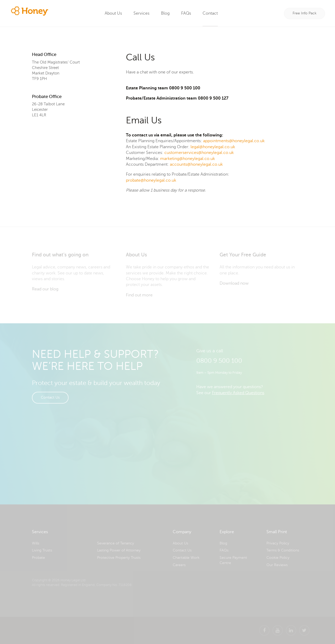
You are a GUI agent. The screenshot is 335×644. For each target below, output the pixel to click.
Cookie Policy (278, 558)
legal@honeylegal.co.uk (213, 147)
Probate (38, 558)
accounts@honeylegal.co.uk (196, 164)
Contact (210, 13)
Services (142, 13)
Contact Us (50, 397)
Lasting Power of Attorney (119, 550)
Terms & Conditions (283, 550)
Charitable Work (186, 558)
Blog (166, 13)
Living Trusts (42, 550)
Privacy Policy (278, 543)
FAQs (186, 13)
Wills (36, 543)
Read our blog (45, 289)
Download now (234, 283)
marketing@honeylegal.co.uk (188, 159)
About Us (114, 13)
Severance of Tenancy (116, 543)
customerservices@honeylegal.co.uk (199, 153)
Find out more (139, 295)
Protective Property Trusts (119, 558)
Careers (179, 565)
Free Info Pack (305, 13)
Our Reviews (277, 565)
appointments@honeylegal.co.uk (234, 141)
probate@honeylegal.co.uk (151, 180)
